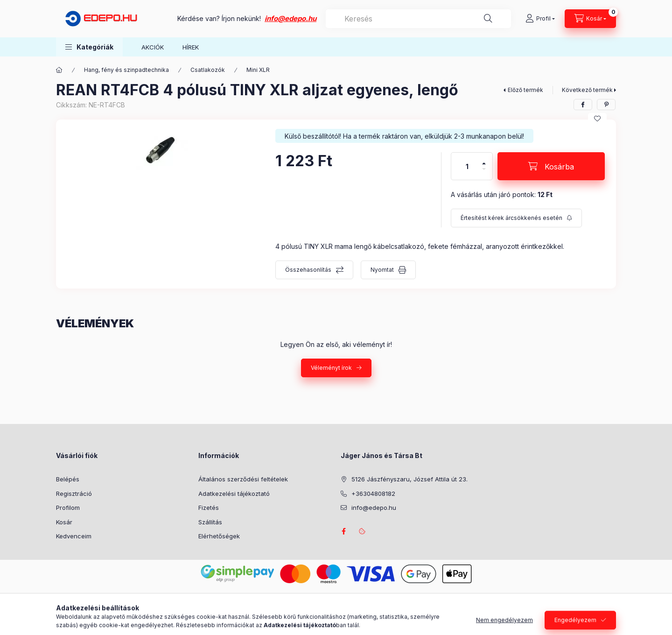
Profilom (68, 508)
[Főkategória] (59, 70)
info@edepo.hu (290, 18)
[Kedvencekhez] (597, 119)
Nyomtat (382, 270)
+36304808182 (373, 494)
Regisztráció (74, 494)
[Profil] (540, 19)
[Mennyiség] (467, 166)
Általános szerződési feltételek (243, 479)
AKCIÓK (153, 47)
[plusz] (484, 159)
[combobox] (418, 19)
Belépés (68, 479)
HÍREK (191, 47)
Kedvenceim (74, 536)
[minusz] (484, 173)
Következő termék (587, 90)
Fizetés (209, 508)
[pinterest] (606, 105)
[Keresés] (488, 19)
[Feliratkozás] (516, 218)
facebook (343, 531)
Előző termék (525, 90)
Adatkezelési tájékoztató (234, 494)
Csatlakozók (208, 70)
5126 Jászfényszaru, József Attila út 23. (409, 479)
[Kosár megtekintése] (590, 19)
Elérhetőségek (219, 536)
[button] (89, 47)
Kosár (64, 522)
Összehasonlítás (308, 270)
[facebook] (583, 105)
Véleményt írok (331, 368)
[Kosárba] (551, 166)
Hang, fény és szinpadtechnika (126, 70)
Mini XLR (258, 70)
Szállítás (210, 522)
